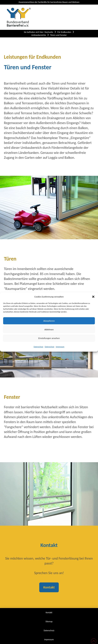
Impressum (60, 347)
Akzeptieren (49, 321)
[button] (93, 297)
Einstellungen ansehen (49, 338)
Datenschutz (38, 347)
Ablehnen (49, 329)
